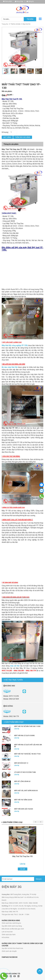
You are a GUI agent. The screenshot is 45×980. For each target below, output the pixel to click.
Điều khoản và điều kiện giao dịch (13, 929)
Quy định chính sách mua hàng (12, 926)
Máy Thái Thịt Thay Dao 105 (22, 856)
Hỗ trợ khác (5, 937)
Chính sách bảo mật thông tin (11, 923)
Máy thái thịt (27, 24)
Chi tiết (23, 869)
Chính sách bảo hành (9, 935)
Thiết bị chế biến (16, 24)
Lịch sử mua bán (7, 932)
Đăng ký (30, 1)
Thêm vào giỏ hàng (23, 137)
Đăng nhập (19, 1)
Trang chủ (5, 24)
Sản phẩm (8, 1)
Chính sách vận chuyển (9, 951)
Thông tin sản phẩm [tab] (11, 144)
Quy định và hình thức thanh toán (12, 948)
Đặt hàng (7, 137)
